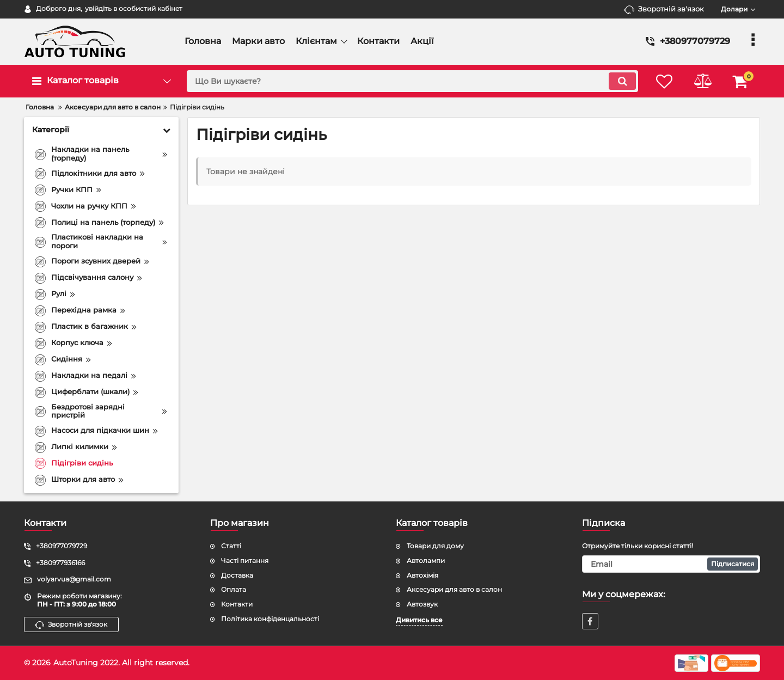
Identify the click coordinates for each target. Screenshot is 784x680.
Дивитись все (419, 620)
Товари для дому (435, 546)
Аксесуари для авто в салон (454, 589)
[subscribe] (671, 564)
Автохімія (422, 575)
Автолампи (426, 560)
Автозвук (422, 604)
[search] (412, 81)
